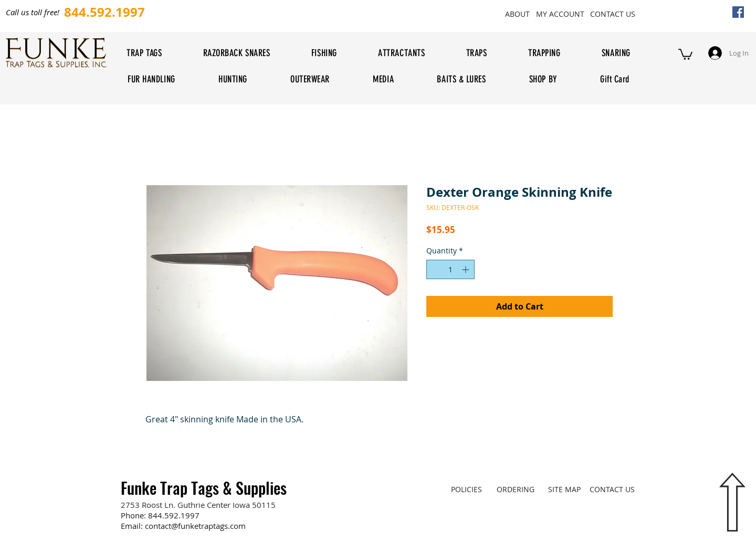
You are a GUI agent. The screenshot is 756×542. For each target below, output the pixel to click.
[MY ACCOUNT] (560, 14)
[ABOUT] (517, 14)
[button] (685, 54)
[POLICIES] (466, 489)
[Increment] (466, 269)
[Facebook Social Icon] (738, 12)
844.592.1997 (174, 515)
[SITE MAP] (564, 489)
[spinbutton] (450, 269)
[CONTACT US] (612, 14)
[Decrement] (434, 269)
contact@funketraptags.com (195, 526)
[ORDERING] (515, 489)
